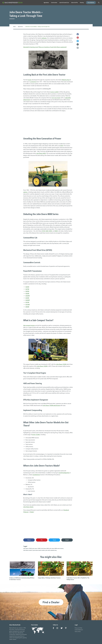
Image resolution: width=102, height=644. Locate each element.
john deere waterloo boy (51, 550)
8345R (27, 298)
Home (14, 27)
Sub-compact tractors (29, 325)
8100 (44, 231)
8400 (56, 231)
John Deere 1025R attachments (51, 405)
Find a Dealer (51, 602)
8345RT (28, 300)
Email (67, 540)
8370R (27, 302)
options (25, 192)
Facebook (66, 510)
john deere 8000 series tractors (56, 548)
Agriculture (20, 27)
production (33, 82)
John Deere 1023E (61, 364)
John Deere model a (28, 550)
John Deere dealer (28, 507)
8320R (27, 294)
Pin (42, 540)
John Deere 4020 (41, 153)
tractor (30, 80)
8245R (27, 287)
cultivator (44, 38)
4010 (62, 146)
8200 (47, 231)
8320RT (28, 296)
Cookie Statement (79, 630)
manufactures (36, 475)
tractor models (54, 92)
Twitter (32, 512)
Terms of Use (78, 631)
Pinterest (26, 512)
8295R (27, 291)
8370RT (28, 305)
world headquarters (64, 473)
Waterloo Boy (66, 80)
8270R (27, 289)
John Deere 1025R (42, 366)
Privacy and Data (78, 628)
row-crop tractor (56, 98)
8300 (50, 231)
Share (29, 540)
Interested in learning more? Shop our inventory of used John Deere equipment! (45, 47)
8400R (27, 307)
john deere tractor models (39, 550)
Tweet (54, 540)
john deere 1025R (36, 548)
